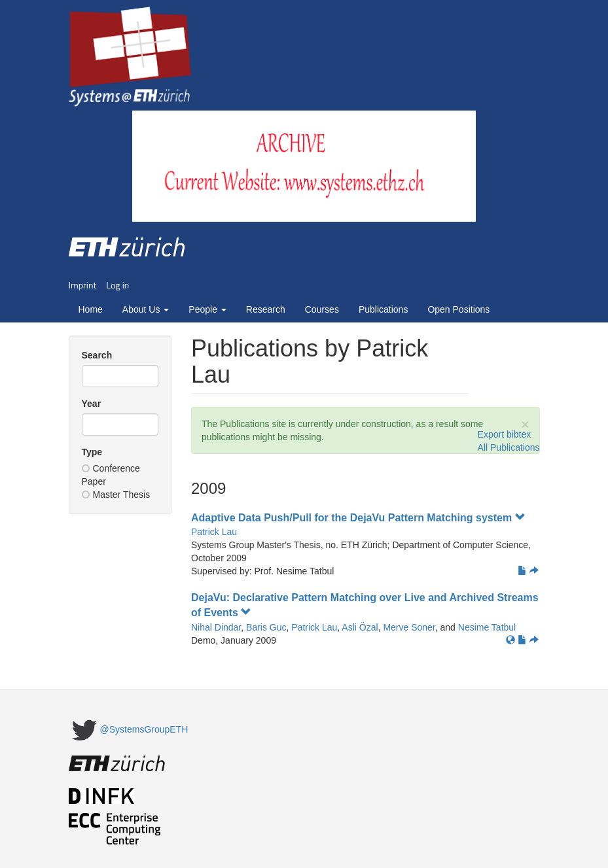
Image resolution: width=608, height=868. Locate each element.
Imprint (83, 285)
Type (92, 452)
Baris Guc (266, 627)
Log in (117, 285)
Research (266, 309)
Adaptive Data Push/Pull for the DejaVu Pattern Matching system (358, 518)
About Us (146, 309)
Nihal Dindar (216, 627)
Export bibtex (505, 434)
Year (92, 404)
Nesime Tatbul (487, 627)
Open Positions (458, 309)
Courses (322, 309)
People (207, 309)
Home (91, 309)
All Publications (509, 447)
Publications (384, 309)
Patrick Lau (214, 532)
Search (97, 355)
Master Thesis (116, 495)
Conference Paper (111, 475)
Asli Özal (360, 627)
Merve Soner (409, 627)
